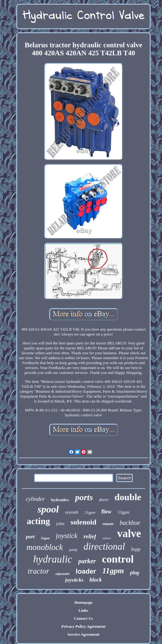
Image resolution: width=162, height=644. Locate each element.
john (60, 524)
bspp (136, 549)
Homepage (83, 602)
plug (134, 573)
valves (107, 538)
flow (107, 512)
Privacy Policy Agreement (83, 626)
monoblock (45, 547)
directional (104, 546)
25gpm (45, 538)
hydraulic (53, 559)
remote (108, 524)
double (128, 497)
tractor (38, 571)
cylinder (35, 499)
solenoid (83, 522)
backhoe (130, 523)
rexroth (71, 512)
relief (90, 536)
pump (73, 550)
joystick (66, 536)
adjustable (62, 574)
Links (84, 610)
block (96, 580)
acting (38, 521)
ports (84, 497)
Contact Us (84, 618)
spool (48, 509)
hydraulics (60, 500)
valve (129, 534)
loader (86, 571)
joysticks (74, 580)
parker (87, 561)
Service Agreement (83, 634)
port (30, 537)
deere (104, 500)
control (118, 559)
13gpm (124, 512)
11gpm (113, 571)
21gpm (90, 512)
